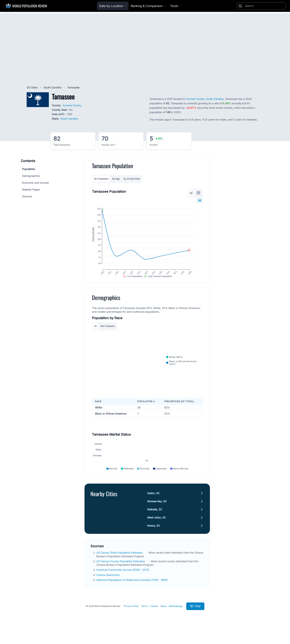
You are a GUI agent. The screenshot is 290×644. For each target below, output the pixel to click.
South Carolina (53, 87)
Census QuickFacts (108, 585)
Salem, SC (153, 503)
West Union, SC (157, 528)
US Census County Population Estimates (121, 572)
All (200, 200)
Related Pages (31, 189)
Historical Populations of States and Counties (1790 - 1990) (132, 590)
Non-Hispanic (108, 332)
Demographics (31, 176)
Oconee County (72, 105)
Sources (27, 196)
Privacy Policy (131, 616)
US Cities (32, 87)
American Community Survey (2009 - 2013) (123, 580)
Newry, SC (154, 536)
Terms (144, 616)
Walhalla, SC (155, 520)
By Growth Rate (132, 179)
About (164, 616)
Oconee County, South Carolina (205, 99)
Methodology (176, 616)
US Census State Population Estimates (120, 563)
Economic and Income (36, 183)
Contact (154, 616)
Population (29, 169)
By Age (116, 179)
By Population (101, 179)
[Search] (264, 6)
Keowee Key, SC (157, 512)
